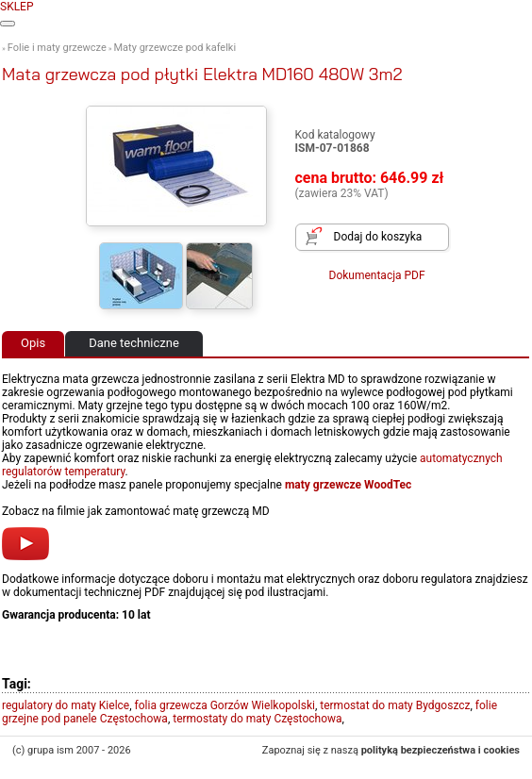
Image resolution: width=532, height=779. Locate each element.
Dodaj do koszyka (378, 237)
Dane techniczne (134, 343)
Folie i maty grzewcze (57, 48)
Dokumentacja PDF (377, 275)
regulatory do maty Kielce (66, 705)
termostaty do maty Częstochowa (257, 719)
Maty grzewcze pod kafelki (175, 48)
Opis (33, 343)
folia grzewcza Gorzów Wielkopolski (225, 705)
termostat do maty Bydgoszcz (395, 705)
